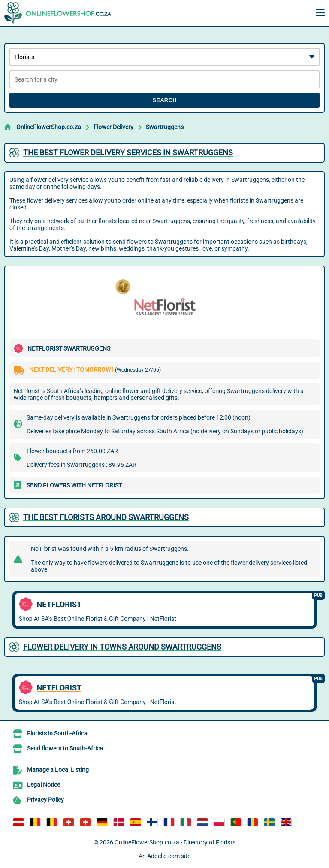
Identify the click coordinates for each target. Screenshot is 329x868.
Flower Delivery (113, 127)
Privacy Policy (45, 800)
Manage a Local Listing (58, 770)
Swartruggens (165, 127)
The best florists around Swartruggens (106, 517)
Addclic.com (163, 856)
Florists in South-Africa (57, 733)
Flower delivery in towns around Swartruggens (122, 647)
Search (164, 100)
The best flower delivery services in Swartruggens (128, 153)
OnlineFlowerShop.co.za (49, 127)
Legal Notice (44, 785)
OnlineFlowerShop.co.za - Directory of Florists (175, 842)
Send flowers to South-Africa (65, 748)
